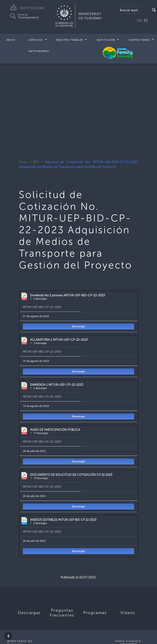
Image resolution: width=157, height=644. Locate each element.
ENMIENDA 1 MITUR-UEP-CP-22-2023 (57, 385)
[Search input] (135, 10)
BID (36, 162)
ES (146, 21)
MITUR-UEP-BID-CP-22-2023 (42, 307)
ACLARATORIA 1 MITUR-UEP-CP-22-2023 (59, 340)
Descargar (79, 326)
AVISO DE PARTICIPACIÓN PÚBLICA (55, 430)
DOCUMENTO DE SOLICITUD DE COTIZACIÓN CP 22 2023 (71, 475)
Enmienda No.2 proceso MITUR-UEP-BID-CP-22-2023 (68, 295)
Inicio (11, 40)
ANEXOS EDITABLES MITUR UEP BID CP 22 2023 (63, 520)
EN (139, 21)
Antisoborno (39, 51)
